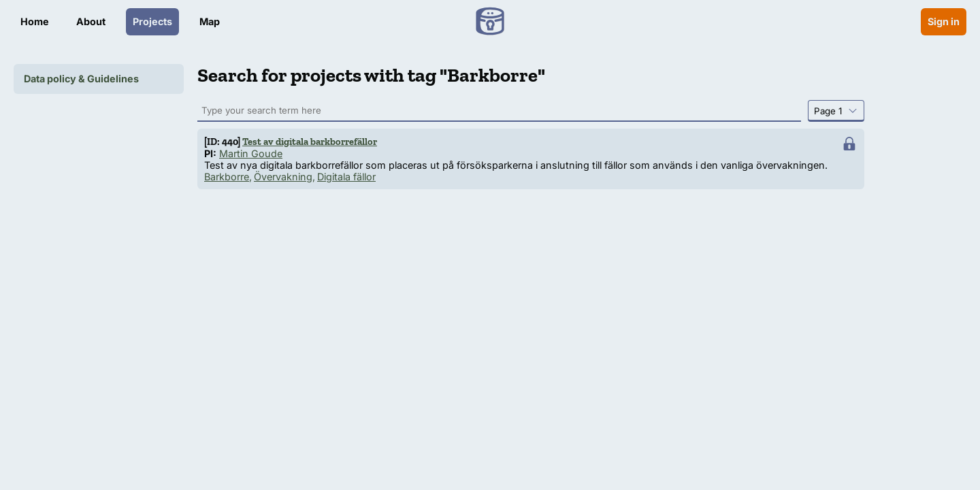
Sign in (944, 21)
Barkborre (227, 177)
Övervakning (283, 177)
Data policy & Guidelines (81, 79)
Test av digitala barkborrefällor (310, 142)
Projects (152, 21)
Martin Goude (251, 153)
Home (35, 21)
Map (210, 21)
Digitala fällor (346, 177)
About (91, 21)
